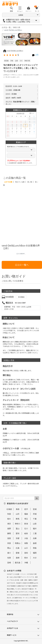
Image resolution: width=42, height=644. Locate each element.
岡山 (9, 548)
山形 (18, 514)
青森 (18, 509)
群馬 (18, 519)
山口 (26, 548)
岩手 (26, 509)
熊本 (26, 558)
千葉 (35, 519)
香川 (9, 553)
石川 (26, 528)
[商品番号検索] (19, 498)
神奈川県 (17, 27)
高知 (26, 553)
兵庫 (35, 538)
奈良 (9, 543)
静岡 (9, 533)
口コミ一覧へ (22, 265)
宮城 (35, 509)
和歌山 (18, 543)
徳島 (35, 548)
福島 (26, 514)
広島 (18, 548)
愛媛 (18, 553)
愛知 (18, 533)
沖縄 (26, 563)
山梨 (35, 524)
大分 (35, 558)
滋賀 (9, 538)
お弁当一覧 (6, 27)
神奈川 (18, 524)
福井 (35, 528)
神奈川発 (27, 61)
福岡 (35, 553)
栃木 (9, 519)
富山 (18, 528)
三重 (35, 533)
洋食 (12, 61)
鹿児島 (18, 563)
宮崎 (9, 563)
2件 (37, 55)
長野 (9, 528)
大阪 (26, 538)
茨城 (35, 514)
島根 (35, 543)
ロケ (21, 61)
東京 (9, 524)
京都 (18, 538)
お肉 (16, 61)
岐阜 (26, 533)
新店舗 (6, 61)
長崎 (18, 558)
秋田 (9, 514)
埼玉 (26, 519)
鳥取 (26, 543)
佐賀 (9, 558)
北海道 (9, 509)
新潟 (26, 524)
